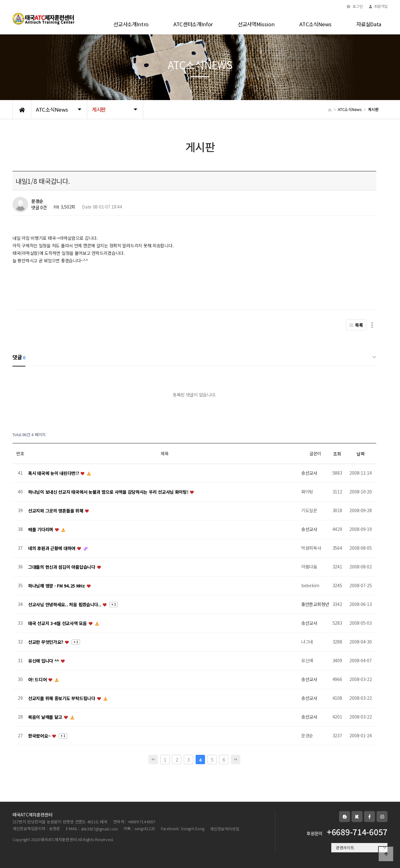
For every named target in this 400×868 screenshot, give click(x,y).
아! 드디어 (38, 679)
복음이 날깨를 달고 (46, 717)
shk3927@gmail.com (99, 829)
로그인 (355, 6)
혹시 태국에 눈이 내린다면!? (54, 473)
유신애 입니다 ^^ (44, 661)
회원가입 (378, 6)
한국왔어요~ (40, 736)
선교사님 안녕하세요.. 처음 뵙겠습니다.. (65, 604)
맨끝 (236, 759)
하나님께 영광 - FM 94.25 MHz (57, 586)
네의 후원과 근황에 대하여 (52, 548)
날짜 (360, 454)
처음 (153, 759)
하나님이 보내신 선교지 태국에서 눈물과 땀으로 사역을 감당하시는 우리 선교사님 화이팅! (109, 492)
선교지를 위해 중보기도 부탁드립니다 (62, 698)
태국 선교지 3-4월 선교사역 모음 (58, 623)
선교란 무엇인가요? (46, 642)
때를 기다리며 (41, 529)
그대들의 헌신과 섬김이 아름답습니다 (62, 567)
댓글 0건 (39, 208)
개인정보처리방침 (225, 829)
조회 (337, 454)
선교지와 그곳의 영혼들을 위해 (56, 511)
